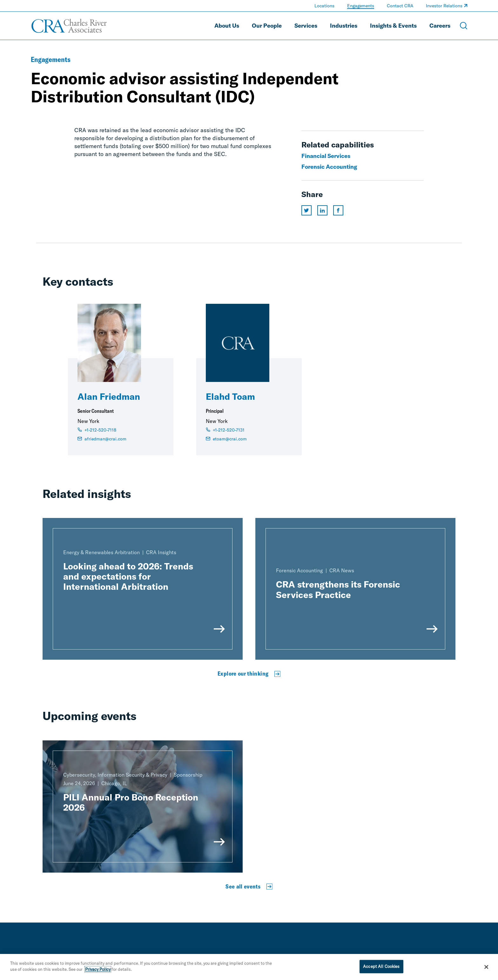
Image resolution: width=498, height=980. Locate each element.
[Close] (487, 967)
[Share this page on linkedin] (322, 210)
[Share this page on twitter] (306, 210)
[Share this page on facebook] (338, 210)
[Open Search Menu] (464, 26)
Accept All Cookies (381, 966)
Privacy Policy (98, 970)
